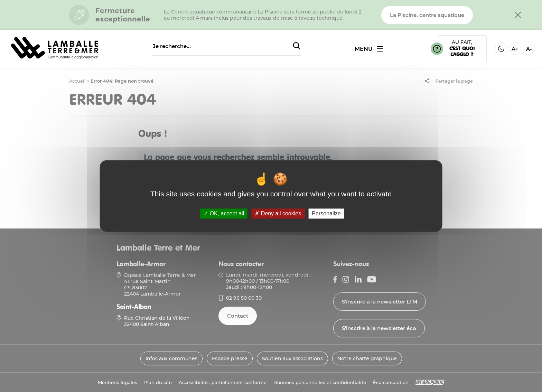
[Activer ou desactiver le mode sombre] (501, 49)
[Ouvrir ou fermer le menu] (369, 49)
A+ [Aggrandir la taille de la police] (515, 49)
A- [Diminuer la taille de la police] (529, 49)
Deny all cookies (278, 213)
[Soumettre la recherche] (297, 46)
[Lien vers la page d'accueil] (55, 57)
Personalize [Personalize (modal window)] (326, 213)
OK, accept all (224, 213)
